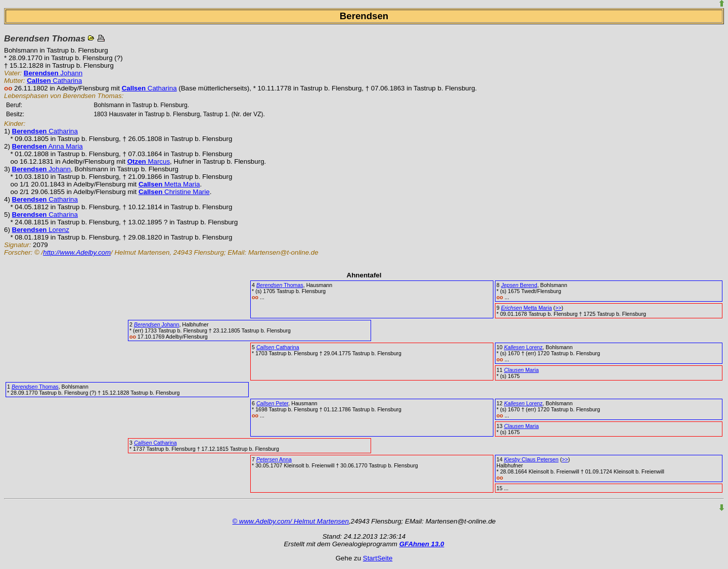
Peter (272, 403)
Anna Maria (48, 146)
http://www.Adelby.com (77, 252)
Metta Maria (169, 184)
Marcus (149, 161)
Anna (274, 459)
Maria (521, 370)
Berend (519, 285)
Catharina (54, 81)
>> (558, 308)
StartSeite (378, 558)
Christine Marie (174, 192)
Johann (53, 73)
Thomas (280, 285)
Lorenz (41, 230)
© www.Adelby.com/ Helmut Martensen (291, 521)
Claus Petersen (531, 459)
